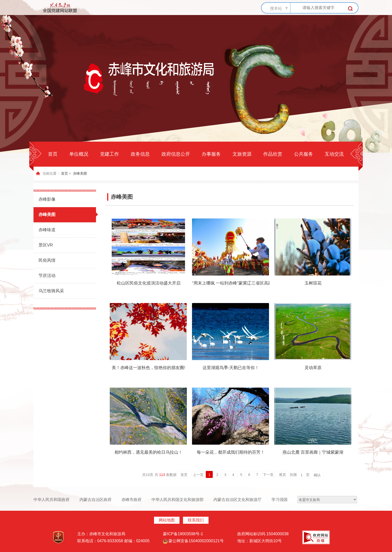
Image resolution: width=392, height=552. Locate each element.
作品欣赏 (273, 154)
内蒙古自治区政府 (95, 500)
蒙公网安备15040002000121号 (193, 541)
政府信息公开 (176, 154)
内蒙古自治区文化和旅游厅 (237, 500)
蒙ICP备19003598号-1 (183, 534)
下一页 (268, 475)
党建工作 (109, 154)
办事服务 (211, 154)
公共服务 (303, 154)
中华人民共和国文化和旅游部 (177, 500)
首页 (53, 154)
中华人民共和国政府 (51, 500)
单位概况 (79, 154)
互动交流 (334, 154)
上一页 (198, 475)
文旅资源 (242, 154)
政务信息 (140, 154)
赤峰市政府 (131, 500)
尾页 (282, 475)
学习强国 (279, 500)
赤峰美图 (80, 173)
